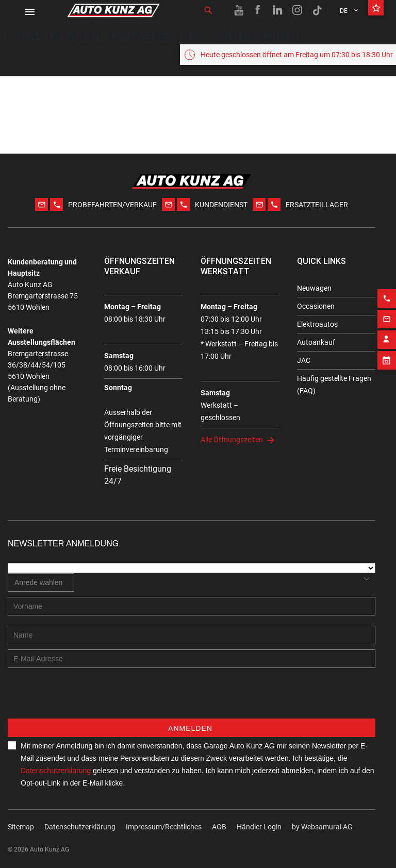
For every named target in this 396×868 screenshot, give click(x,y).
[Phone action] (387, 291)
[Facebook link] (258, 10)
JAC (304, 360)
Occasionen (316, 306)
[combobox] (41, 582)
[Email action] (387, 312)
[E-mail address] (192, 659)
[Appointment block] (387, 353)
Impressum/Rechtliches (164, 827)
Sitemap (21, 827)
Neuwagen (314, 288)
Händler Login (259, 827)
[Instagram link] (298, 10)
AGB (219, 827)
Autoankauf (316, 342)
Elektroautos (317, 324)
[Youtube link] (239, 10)
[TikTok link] (317, 10)
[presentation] (86, 698)
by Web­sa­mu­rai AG (322, 827)
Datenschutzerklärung (56, 771)
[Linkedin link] (278, 10)
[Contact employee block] (387, 332)
